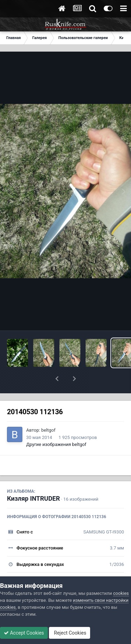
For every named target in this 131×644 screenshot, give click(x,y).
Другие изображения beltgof (56, 426)
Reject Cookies (70, 633)
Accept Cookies (24, 633)
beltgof (48, 412)
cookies (121, 593)
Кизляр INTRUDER (34, 480)
